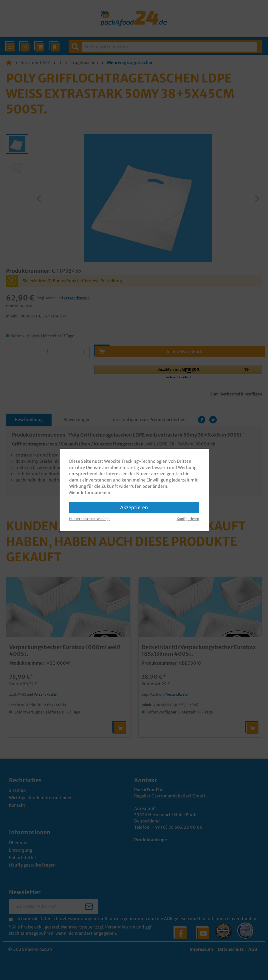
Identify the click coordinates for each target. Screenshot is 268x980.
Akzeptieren (134, 507)
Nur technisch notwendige (90, 519)
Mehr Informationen (90, 493)
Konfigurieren (188, 519)
